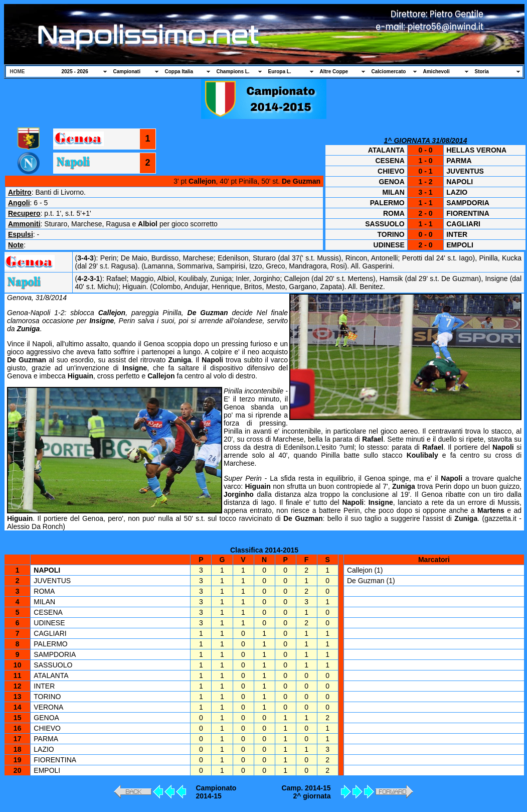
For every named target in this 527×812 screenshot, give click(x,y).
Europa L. (280, 72)
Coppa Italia (179, 72)
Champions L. (233, 72)
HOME (18, 72)
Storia (482, 72)
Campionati (127, 72)
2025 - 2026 (75, 72)
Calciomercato (389, 72)
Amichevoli (436, 72)
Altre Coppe (334, 72)
